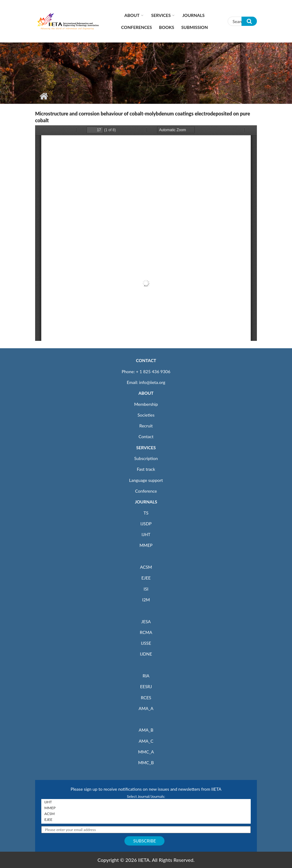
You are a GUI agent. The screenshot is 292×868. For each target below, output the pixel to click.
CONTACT (146, 360)
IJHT (146, 534)
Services (161, 15)
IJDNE (146, 654)
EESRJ (146, 686)
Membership (146, 404)
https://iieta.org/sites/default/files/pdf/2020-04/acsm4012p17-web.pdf (146, 233)
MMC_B (146, 763)
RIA (146, 676)
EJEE (146, 578)
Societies (146, 415)
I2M (146, 600)
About (132, 15)
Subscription (146, 458)
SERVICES (146, 448)
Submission (194, 27)
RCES (146, 698)
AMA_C (146, 741)
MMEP (146, 545)
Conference (146, 491)
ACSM (146, 567)
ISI (146, 589)
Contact (146, 436)
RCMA (146, 632)
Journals (193, 15)
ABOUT (146, 393)
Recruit (146, 426)
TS (146, 513)
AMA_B (146, 730)
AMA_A (146, 708)
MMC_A (146, 752)
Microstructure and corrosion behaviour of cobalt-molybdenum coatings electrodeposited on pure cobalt (143, 117)
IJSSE (146, 643)
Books (166, 27)
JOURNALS (146, 502)
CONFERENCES (136, 27)
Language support (146, 480)
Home (44, 96)
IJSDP (146, 524)
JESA (146, 622)
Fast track (146, 469)
